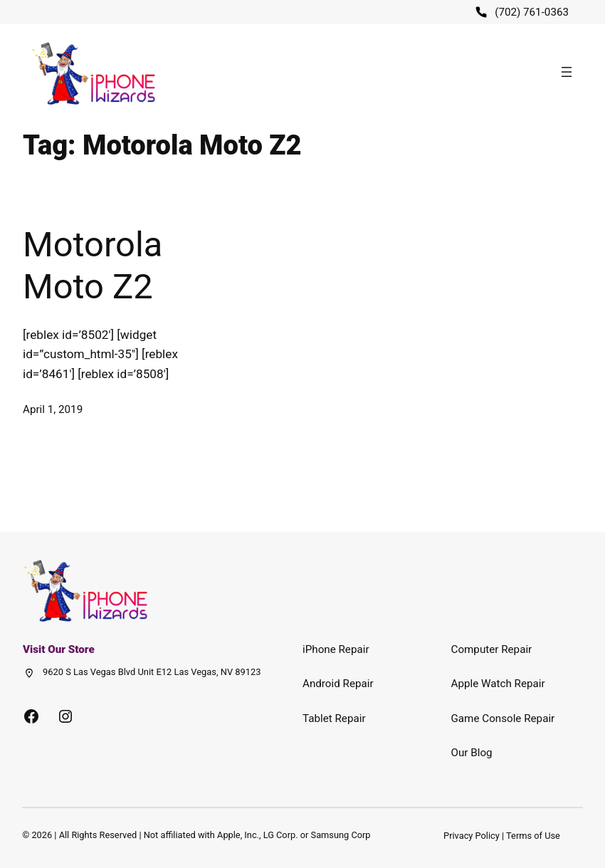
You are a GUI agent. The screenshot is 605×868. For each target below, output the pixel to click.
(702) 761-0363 (532, 12)
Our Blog (472, 753)
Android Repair (338, 684)
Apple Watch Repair (498, 684)
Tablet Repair (334, 718)
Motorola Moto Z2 (93, 266)
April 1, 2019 (53, 409)
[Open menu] (567, 72)
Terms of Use (533, 836)
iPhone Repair (336, 649)
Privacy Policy (472, 836)
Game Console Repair (503, 718)
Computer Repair (492, 649)
